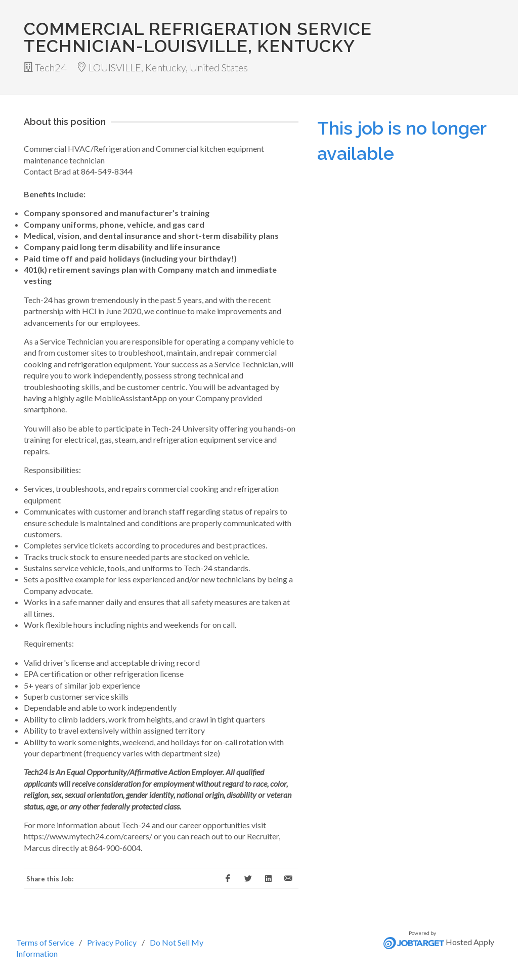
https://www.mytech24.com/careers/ (88, 836)
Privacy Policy (112, 942)
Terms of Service (45, 942)
